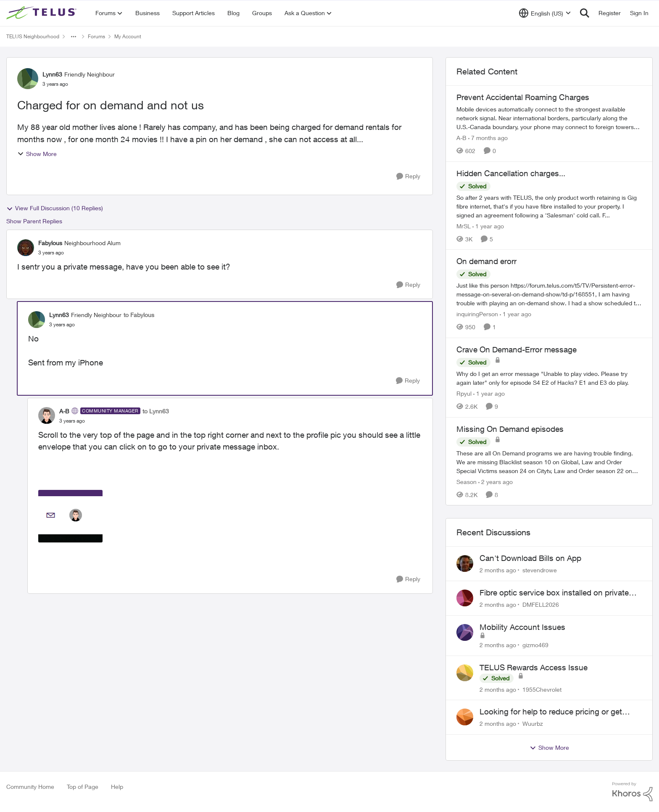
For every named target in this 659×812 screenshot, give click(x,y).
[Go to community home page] (42, 13)
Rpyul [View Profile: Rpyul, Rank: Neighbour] (464, 393)
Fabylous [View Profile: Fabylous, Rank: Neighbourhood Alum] (50, 243)
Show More (37, 154)
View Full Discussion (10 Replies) (55, 208)
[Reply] (408, 176)
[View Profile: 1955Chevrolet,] (465, 673)
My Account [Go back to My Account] (128, 36)
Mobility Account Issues (522, 627)
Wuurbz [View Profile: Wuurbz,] (533, 723)
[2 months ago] (498, 570)
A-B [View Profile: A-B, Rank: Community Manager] (64, 411)
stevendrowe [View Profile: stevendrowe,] (540, 570)
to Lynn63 (156, 411)
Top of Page (83, 787)
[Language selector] (545, 13)
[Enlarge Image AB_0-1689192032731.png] (70, 516)
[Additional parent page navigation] (74, 37)
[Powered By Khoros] (633, 792)
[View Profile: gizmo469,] (465, 632)
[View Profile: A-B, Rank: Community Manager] (47, 415)
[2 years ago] (496, 481)
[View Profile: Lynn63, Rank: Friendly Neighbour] (28, 79)
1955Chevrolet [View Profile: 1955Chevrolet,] (542, 689)
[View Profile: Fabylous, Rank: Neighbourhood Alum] (26, 248)
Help (117, 787)
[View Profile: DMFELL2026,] (465, 598)
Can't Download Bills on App (530, 558)
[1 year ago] (488, 226)
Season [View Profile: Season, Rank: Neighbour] (467, 481)
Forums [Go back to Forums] (96, 36)
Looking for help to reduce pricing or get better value (551, 712)
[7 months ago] (488, 138)
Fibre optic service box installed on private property (554, 593)
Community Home (30, 787)
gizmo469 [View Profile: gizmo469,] (535, 645)
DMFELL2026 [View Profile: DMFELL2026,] (541, 604)
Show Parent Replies (34, 221)
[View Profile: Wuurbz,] (465, 717)
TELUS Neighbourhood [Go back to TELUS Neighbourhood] (33, 36)
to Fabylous (139, 315)
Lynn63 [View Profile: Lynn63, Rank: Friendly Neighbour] (52, 74)
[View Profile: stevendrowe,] (465, 563)
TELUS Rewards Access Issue (534, 667)
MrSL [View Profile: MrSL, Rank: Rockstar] (464, 226)
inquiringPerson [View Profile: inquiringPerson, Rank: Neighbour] (477, 314)
